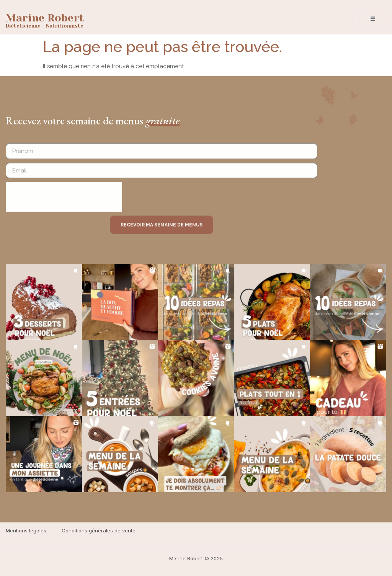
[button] (44, 302)
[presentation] (64, 201)
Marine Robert (45, 18)
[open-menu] (373, 19)
